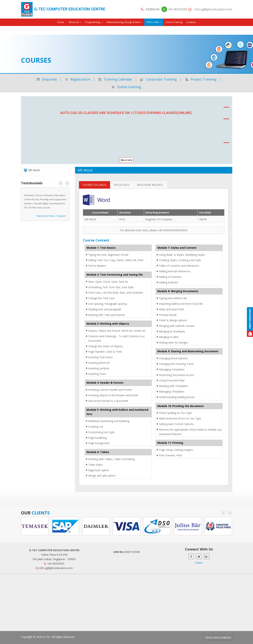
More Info (127, 160)
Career (199, 563)
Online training (126, 87)
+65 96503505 (174, 9)
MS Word (90, 219)
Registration (78, 79)
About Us (75, 22)
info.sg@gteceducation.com (213, 9)
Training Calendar (115, 79)
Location (191, 22)
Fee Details (122, 185)
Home (61, 22)
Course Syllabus (95, 185)
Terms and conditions (218, 637)
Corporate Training (159, 79)
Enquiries (47, 79)
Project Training (201, 79)
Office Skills (154, 22)
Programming (94, 22)
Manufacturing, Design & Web (124, 22)
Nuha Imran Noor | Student (51, 216)
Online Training (174, 22)
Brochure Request (150, 185)
